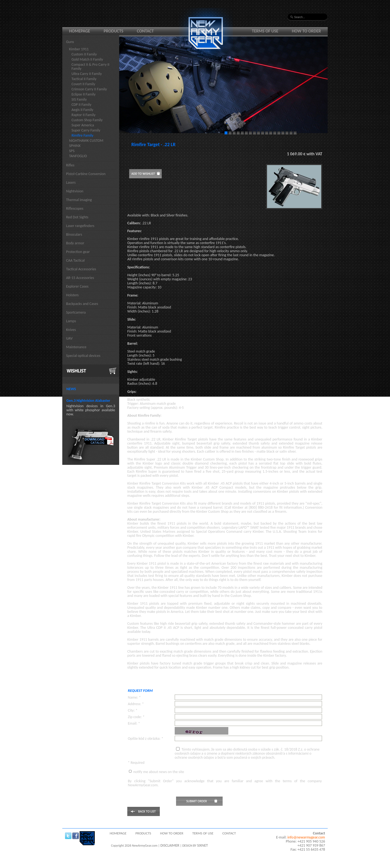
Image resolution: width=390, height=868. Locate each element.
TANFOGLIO (78, 156)
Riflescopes (75, 208)
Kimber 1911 (79, 49)
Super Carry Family (86, 130)
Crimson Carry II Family (89, 89)
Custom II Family (84, 54)
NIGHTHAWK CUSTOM (86, 141)
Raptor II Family (84, 115)
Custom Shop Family (87, 120)
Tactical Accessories (81, 269)
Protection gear (78, 252)
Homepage (80, 31)
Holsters (72, 295)
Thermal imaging (79, 200)
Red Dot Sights (77, 217)
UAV (69, 338)
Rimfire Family (82, 135)
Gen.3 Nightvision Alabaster (88, 401)
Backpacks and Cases (82, 304)
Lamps (71, 321)
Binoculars (74, 234)
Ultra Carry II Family (87, 74)
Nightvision (75, 191)
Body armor (75, 243)
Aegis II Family (82, 110)
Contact (145, 31)
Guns (70, 42)
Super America (83, 125)
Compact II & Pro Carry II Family (90, 67)
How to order (307, 31)
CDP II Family (81, 105)
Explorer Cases (77, 286)
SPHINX (75, 146)
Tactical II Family (84, 79)
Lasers (71, 183)
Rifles (70, 165)
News (71, 389)
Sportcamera (76, 312)
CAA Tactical (75, 260)
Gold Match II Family (87, 59)
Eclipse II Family (84, 94)
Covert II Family (83, 84)
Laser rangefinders (80, 226)
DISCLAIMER (170, 845)
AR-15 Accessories (80, 278)
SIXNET (203, 845)
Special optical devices (83, 356)
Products (114, 31)
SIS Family (79, 99)
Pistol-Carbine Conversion (86, 174)
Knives (71, 330)
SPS (72, 151)
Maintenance (76, 347)
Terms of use (265, 31)
